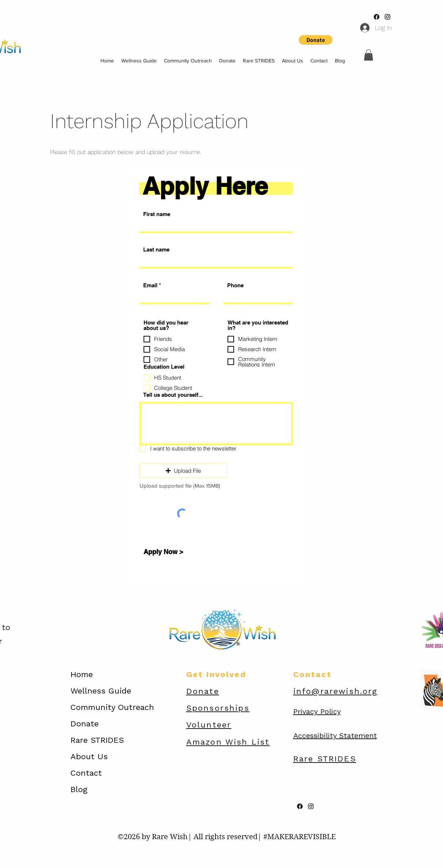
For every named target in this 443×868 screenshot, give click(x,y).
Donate (85, 724)
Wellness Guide (101, 691)
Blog (79, 789)
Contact (86, 773)
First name (157, 214)
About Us (89, 756)
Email (150, 285)
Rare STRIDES (97, 740)
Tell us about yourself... (173, 395)
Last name (156, 249)
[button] (368, 55)
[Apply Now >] (164, 552)
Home (82, 674)
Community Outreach (112, 707)
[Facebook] (377, 17)
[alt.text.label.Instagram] (387, 17)
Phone (235, 285)
